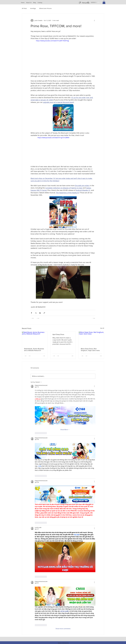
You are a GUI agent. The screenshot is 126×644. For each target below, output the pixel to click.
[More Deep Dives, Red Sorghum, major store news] (91, 339)
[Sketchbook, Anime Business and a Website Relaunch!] (35, 339)
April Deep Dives (58, 334)
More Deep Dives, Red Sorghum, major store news (90, 350)
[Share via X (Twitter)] (36, 313)
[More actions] (94, 20)
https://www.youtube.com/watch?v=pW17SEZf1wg (52, 41)
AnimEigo (33, 8)
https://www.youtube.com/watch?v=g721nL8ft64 (53, 138)
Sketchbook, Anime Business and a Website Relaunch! (34, 350)
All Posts (24, 8)
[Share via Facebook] (31, 313)
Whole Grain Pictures (45, 8)
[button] (29, 3)
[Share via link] (44, 313)
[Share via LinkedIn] (40, 313)
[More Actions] (94, 386)
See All (102, 328)
